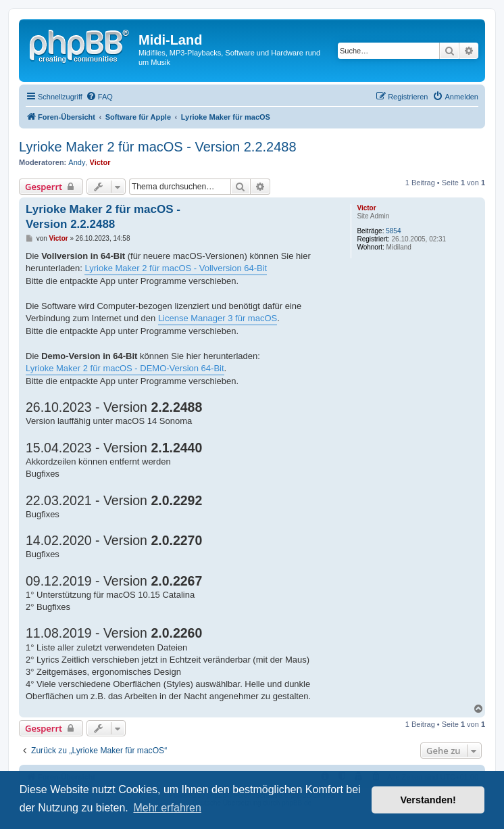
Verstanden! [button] (428, 800)
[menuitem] (99, 97)
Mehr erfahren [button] (167, 808)
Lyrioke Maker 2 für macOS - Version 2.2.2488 (158, 147)
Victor (100, 162)
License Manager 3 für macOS (218, 318)
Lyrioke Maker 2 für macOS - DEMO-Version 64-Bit (125, 368)
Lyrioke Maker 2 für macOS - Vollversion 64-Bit (176, 268)
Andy (77, 162)
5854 (393, 231)
